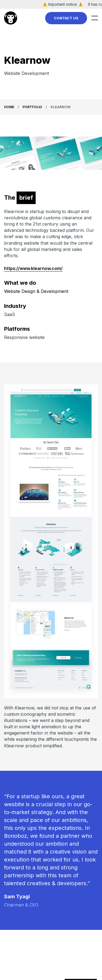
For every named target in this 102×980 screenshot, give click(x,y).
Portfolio (32, 107)
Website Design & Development (36, 291)
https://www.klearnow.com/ (33, 268)
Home (9, 107)
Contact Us (66, 18)
